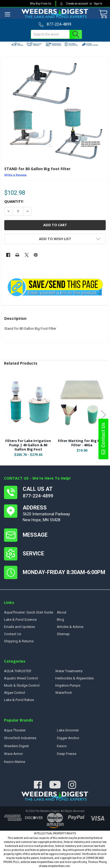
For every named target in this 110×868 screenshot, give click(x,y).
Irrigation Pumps (68, 685)
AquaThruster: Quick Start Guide (29, 612)
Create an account (77, 4)
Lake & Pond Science (20, 620)
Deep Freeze (67, 754)
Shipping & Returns (19, 641)
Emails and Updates (19, 627)
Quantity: (14, 201)
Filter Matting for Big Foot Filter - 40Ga (82, 443)
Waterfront (64, 693)
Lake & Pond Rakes (19, 700)
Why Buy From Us (41, 4)
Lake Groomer (68, 730)
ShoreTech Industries (20, 738)
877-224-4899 (38, 496)
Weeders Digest (16, 746)
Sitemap (63, 634)
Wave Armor (13, 754)
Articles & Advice (70, 627)
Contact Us (103, 439)
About (62, 612)
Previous (7, 415)
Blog (60, 620)
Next (103, 415)
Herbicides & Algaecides (74, 678)
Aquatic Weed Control (21, 678)
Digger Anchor (68, 738)
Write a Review (15, 175)
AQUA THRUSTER (18, 671)
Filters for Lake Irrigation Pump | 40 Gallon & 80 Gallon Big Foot (28, 445)
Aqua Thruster (15, 730)
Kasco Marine (15, 762)
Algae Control (15, 693)
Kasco (62, 746)
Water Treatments (69, 671)
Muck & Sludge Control (22, 685)
